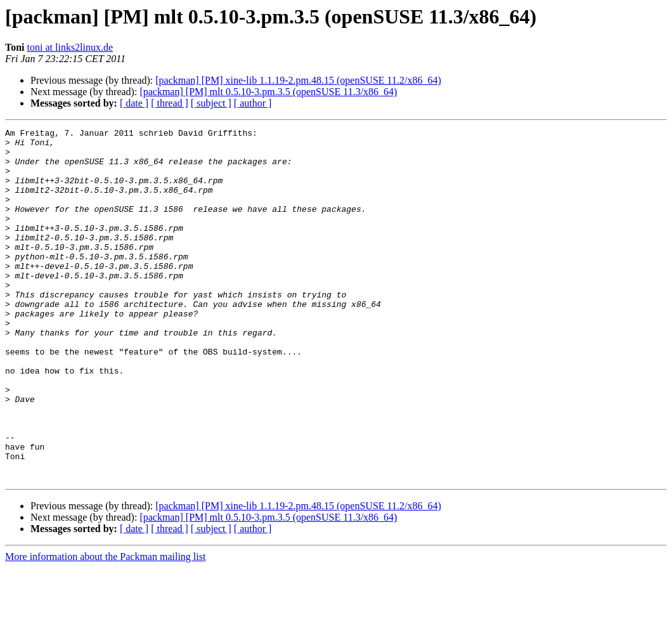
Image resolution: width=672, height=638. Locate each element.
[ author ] (253, 103)
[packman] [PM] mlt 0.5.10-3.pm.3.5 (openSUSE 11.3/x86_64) (268, 92)
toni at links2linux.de (70, 47)
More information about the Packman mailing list (105, 627)
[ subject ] (211, 103)
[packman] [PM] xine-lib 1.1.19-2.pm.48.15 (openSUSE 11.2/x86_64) (298, 80)
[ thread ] (170, 103)
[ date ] (134, 103)
